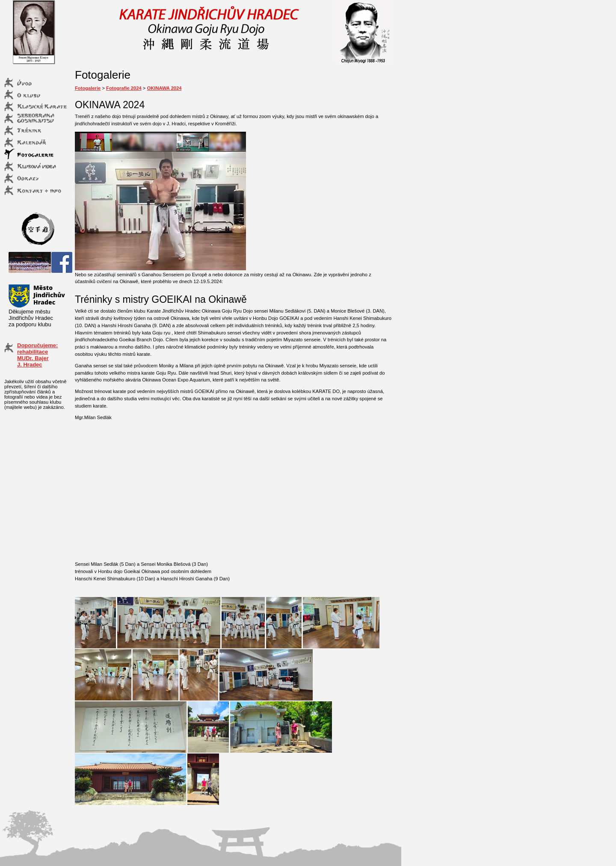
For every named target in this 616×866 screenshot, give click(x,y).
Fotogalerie (88, 88)
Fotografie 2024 (124, 88)
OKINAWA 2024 (164, 88)
